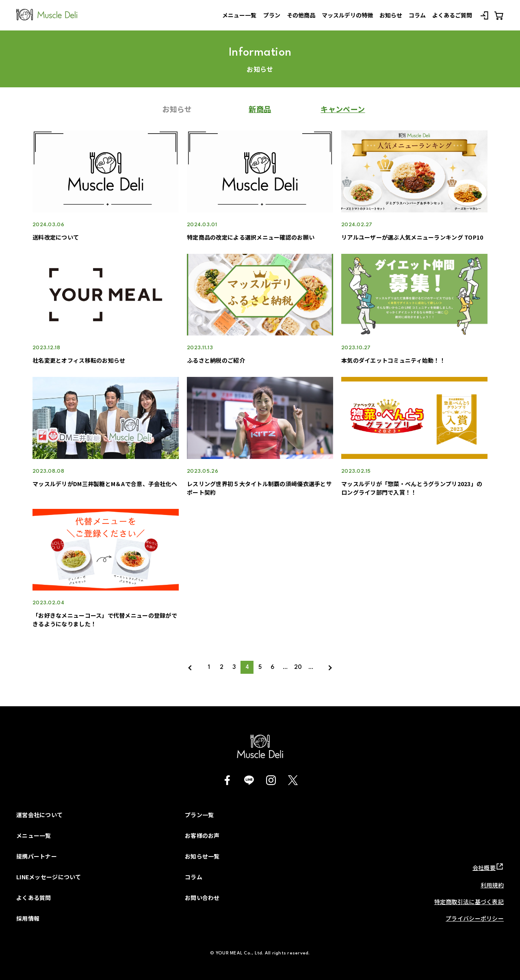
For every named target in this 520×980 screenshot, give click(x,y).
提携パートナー (37, 856)
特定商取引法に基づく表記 (469, 902)
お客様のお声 (202, 835)
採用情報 (28, 918)
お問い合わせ (202, 898)
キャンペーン (343, 109)
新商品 (260, 109)
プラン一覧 (199, 815)
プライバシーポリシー (475, 918)
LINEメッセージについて (49, 877)
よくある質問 (34, 898)
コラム (194, 877)
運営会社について (39, 815)
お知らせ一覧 (202, 856)
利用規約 (492, 885)
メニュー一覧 (34, 835)
